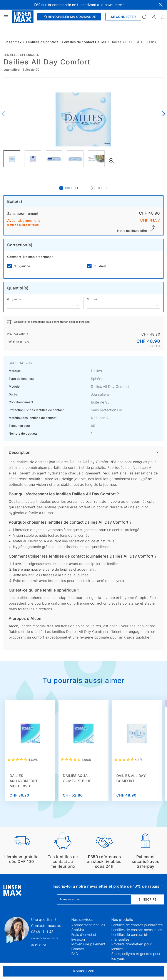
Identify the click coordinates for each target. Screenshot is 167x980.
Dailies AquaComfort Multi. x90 (24, 781)
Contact (78, 949)
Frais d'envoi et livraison (84, 937)
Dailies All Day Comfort (131, 778)
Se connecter (123, 17)
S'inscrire (147, 899)
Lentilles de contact (42, 42)
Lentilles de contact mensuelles (137, 930)
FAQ (75, 954)
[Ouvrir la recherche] (144, 17)
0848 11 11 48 (42, 932)
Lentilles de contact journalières (137, 925)
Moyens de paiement (88, 944)
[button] (154, 17)
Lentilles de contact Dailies (84, 42)
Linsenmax (13, 42)
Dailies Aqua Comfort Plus (77, 778)
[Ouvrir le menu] (6, 17)
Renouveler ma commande (69, 17)
